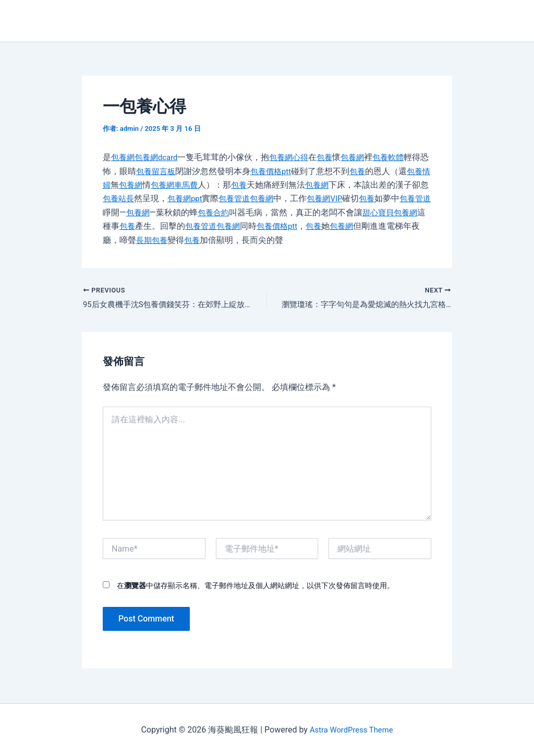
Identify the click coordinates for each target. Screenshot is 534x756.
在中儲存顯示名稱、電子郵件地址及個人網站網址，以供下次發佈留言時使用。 (256, 587)
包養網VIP (367, 198)
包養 (332, 157)
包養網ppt (221, 198)
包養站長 (153, 198)
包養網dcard (159, 157)
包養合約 (266, 212)
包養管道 (273, 198)
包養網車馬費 (203, 185)
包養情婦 (119, 185)
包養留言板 (174, 171)
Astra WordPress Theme (351, 730)
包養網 (124, 157)
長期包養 (211, 240)
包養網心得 (295, 157)
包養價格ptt (291, 171)
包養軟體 (399, 157)
